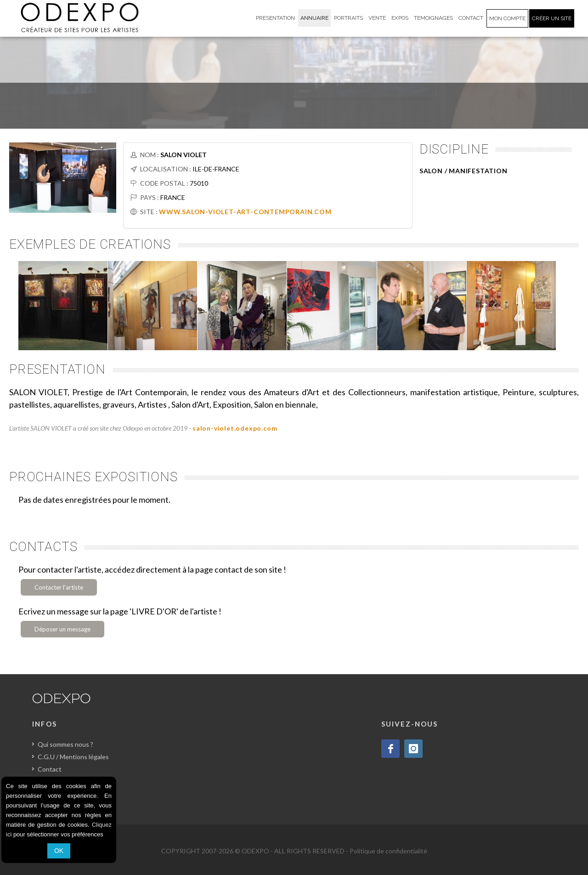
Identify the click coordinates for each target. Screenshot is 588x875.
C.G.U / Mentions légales (73, 757)
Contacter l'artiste (59, 587)
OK (59, 851)
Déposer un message (62, 629)
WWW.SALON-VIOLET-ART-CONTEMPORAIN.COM (245, 212)
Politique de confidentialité (388, 851)
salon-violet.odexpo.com (235, 428)
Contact (50, 769)
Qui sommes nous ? (65, 744)
